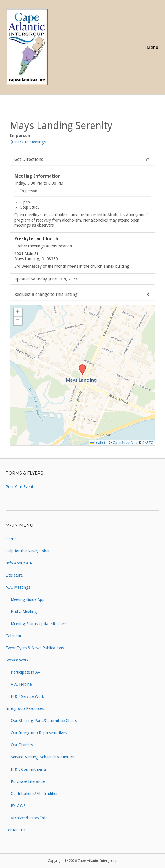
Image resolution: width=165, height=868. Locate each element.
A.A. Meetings (18, 587)
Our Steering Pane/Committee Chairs (44, 721)
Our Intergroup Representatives (39, 733)
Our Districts (22, 745)
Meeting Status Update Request (39, 624)
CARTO (148, 443)
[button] (80, 366)
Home (11, 539)
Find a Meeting (24, 612)
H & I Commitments (29, 769)
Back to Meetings (28, 142)
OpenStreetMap (125, 443)
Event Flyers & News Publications (35, 648)
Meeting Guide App (28, 599)
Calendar (14, 636)
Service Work (17, 660)
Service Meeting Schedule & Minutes (43, 757)
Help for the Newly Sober (28, 551)
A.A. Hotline (21, 684)
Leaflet (98, 443)
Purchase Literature (28, 781)
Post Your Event (19, 487)
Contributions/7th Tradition (35, 794)
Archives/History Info (29, 818)
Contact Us (16, 830)
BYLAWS (18, 806)
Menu (148, 47)
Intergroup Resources (25, 708)
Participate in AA (26, 672)
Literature (14, 575)
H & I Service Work (27, 696)
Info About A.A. (19, 563)
